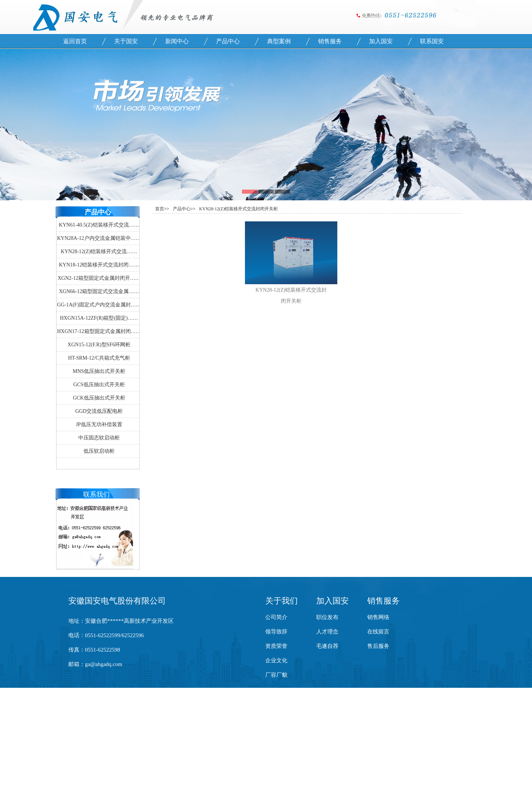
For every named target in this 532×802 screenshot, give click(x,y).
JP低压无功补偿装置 (99, 424)
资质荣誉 (276, 646)
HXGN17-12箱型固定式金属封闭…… (99, 331)
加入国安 (381, 41)
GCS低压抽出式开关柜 (99, 385)
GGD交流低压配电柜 (99, 411)
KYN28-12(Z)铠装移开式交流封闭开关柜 (238, 209)
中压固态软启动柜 (99, 438)
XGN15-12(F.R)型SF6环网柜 (99, 345)
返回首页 (75, 41)
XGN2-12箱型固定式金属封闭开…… (99, 278)
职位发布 (327, 617)
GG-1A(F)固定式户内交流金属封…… (99, 305)
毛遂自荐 (327, 646)
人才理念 (327, 632)
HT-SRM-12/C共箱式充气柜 (99, 358)
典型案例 (279, 41)
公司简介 (276, 617)
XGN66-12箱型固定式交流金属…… (99, 291)
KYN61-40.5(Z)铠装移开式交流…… (99, 225)
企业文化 (276, 660)
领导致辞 (276, 632)
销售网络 (378, 617)
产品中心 (228, 41)
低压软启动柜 (99, 451)
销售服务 (330, 41)
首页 (160, 209)
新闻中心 (177, 41)
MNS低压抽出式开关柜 (99, 371)
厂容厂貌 (276, 675)
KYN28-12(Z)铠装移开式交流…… (99, 252)
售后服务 (378, 646)
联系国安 (432, 41)
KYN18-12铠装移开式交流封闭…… (99, 265)
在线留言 (378, 632)
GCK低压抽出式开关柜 (99, 398)
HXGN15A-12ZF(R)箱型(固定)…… (99, 318)
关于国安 (126, 41)
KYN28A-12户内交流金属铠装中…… (99, 238)
